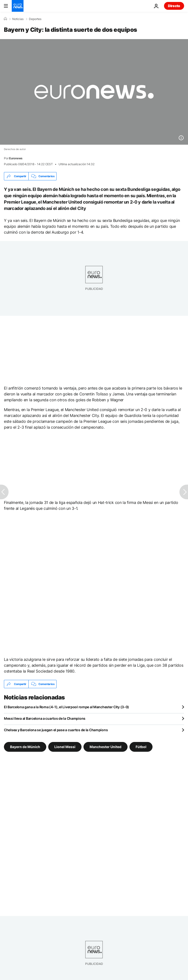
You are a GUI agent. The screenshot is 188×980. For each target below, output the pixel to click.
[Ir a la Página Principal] (18, 6)
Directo (174, 6)
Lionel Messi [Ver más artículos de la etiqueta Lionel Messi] (65, 747)
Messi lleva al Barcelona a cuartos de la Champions (45, 718)
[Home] (5, 19)
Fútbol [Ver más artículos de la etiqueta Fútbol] (141, 747)
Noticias (18, 19)
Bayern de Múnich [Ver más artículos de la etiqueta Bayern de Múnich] (25, 747)
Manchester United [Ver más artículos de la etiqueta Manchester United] (106, 747)
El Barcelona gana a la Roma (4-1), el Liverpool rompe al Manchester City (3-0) (66, 707)
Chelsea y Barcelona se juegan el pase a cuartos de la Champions (56, 730)
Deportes (35, 19)
